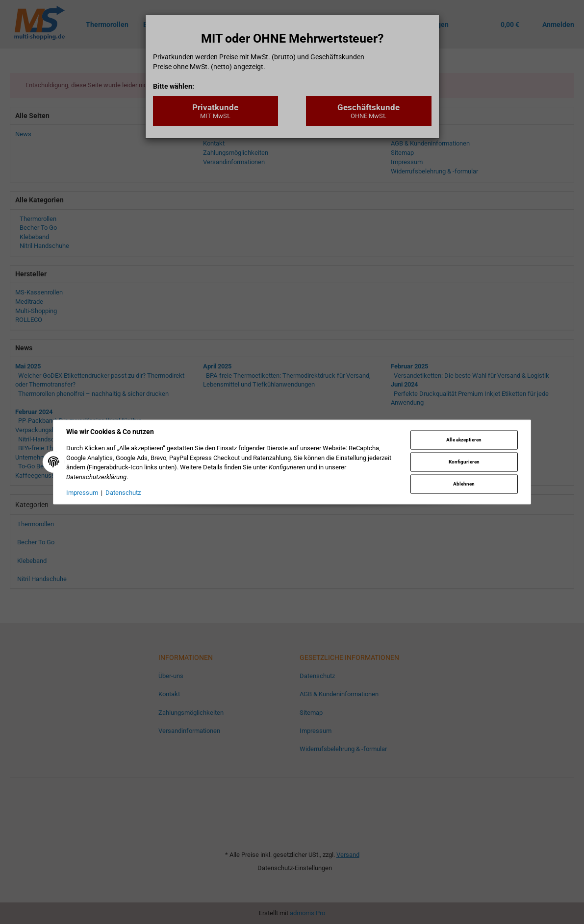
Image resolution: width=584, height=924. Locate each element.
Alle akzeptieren (464, 439)
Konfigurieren (464, 462)
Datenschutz (123, 493)
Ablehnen (464, 484)
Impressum (82, 493)
